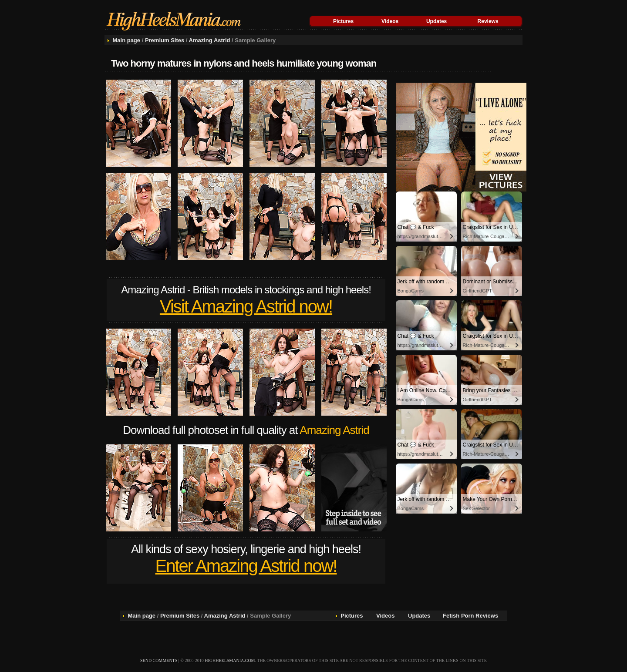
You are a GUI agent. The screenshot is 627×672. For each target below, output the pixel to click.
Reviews (488, 21)
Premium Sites (165, 40)
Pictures (343, 21)
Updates (437, 21)
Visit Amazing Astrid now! (246, 306)
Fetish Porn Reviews (470, 616)
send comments (159, 660)
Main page (126, 40)
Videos (390, 21)
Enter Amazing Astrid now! (246, 566)
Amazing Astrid (210, 40)
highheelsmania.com (230, 660)
